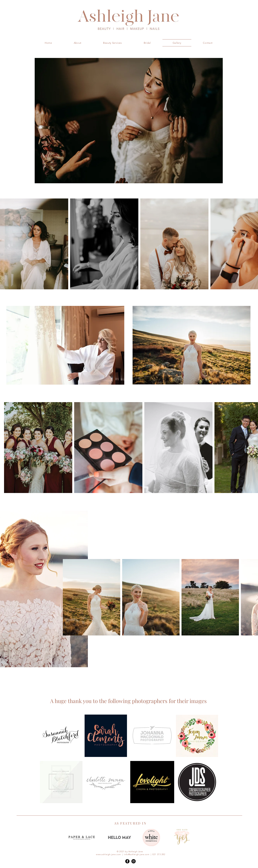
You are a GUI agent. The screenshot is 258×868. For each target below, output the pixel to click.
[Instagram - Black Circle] (134, 861)
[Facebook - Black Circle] (127, 861)
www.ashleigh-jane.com (108, 854)
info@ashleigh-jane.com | (138, 854)
